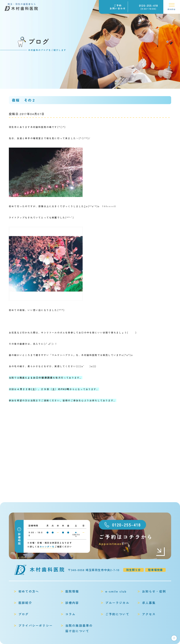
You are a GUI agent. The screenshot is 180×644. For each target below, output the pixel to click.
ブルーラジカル (117, 603)
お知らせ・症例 (154, 591)
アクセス (149, 614)
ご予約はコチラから (132, 540)
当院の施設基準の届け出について (79, 628)
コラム (71, 614)
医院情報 (72, 591)
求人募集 (149, 603)
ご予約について (117, 614)
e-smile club (116, 591)
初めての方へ (29, 591)
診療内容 (72, 603)
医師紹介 (25, 603)
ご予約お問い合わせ (118, 7)
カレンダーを (47, 547)
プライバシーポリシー (36, 625)
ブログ (24, 614)
